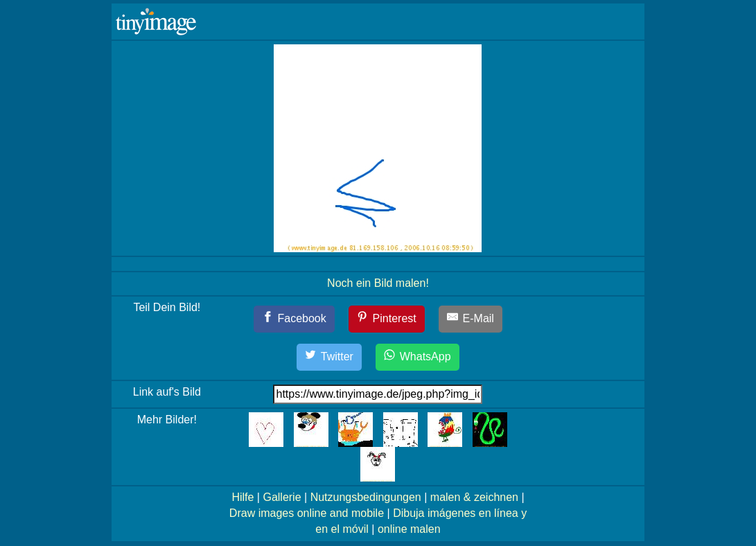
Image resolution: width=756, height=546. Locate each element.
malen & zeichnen (474, 497)
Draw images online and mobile (307, 513)
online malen (409, 529)
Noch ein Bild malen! (378, 283)
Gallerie (282, 497)
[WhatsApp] (417, 357)
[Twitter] (329, 357)
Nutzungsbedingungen (366, 497)
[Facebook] (294, 319)
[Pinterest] (387, 319)
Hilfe (243, 497)
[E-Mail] (471, 319)
